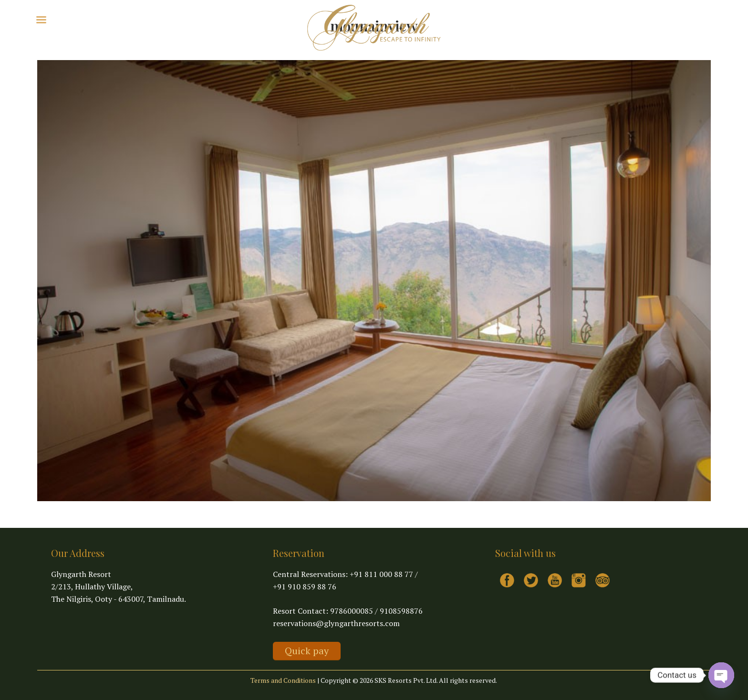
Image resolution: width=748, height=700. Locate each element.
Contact (184, 19)
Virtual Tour (144, 19)
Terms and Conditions (283, 680)
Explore (98, 19)
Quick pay (307, 651)
